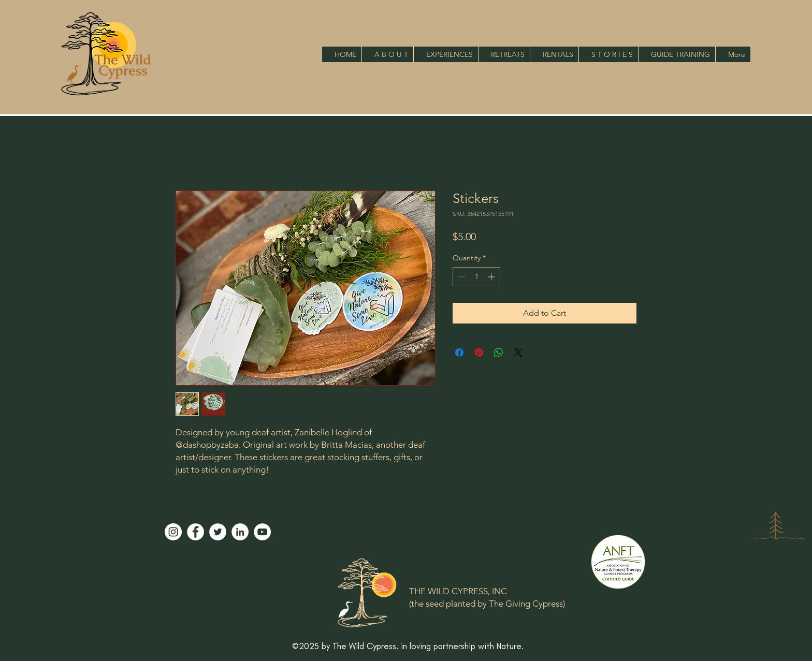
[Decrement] (461, 277)
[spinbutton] (476, 277)
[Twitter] (218, 532)
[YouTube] (262, 532)
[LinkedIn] (240, 532)
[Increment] (492, 277)
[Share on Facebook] (459, 352)
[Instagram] (173, 532)
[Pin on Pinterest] (479, 352)
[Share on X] (518, 352)
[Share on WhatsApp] (499, 352)
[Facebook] (195, 532)
